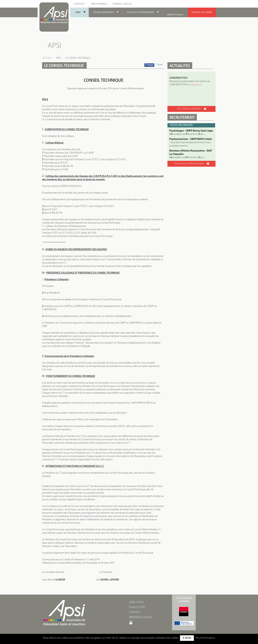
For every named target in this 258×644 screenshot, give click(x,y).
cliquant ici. (196, 85)
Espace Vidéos (122, 4)
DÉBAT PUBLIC (175, 15)
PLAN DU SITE (137, 607)
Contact (79, 4)
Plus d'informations (205, 638)
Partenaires (99, 4)
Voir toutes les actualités (191, 109)
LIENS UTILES (136, 602)
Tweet (160, 65)
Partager (149, 65)
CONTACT (135, 612)
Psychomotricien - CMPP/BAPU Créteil (191, 139)
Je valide (187, 638)
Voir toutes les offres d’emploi (192, 164)
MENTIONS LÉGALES (141, 617)
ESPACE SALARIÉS (202, 12)
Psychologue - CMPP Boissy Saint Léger (191, 131)
